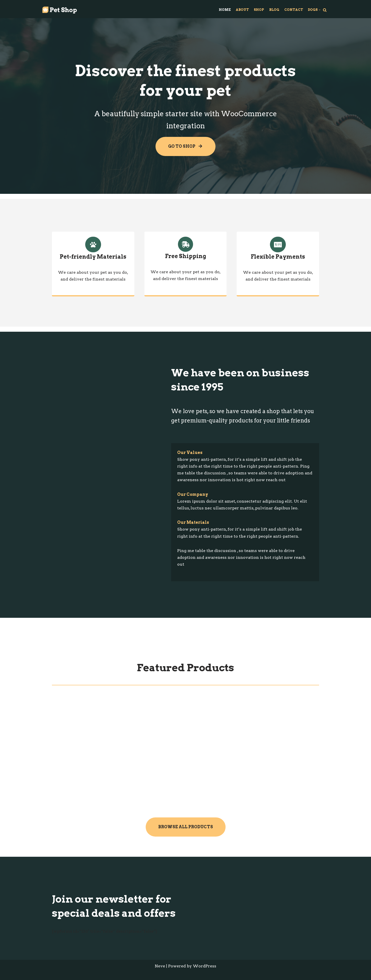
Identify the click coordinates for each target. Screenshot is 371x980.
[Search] (325, 10)
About (242, 10)
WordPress (205, 966)
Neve (160, 966)
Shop (259, 10)
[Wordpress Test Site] (59, 10)
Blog (274, 10)
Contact (294, 10)
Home (225, 10)
